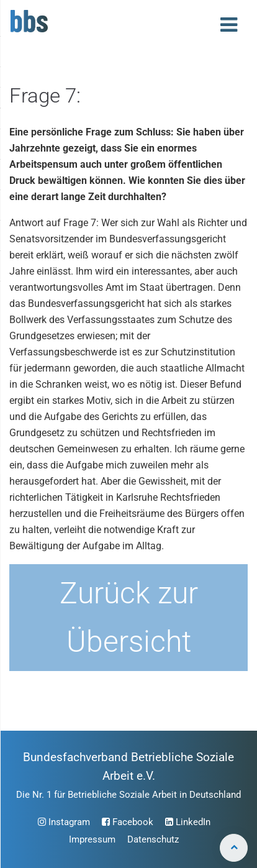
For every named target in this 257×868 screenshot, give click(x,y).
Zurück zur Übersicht (129, 617)
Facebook (128, 822)
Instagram (64, 822)
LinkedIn (188, 822)
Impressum (92, 839)
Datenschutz (153, 839)
